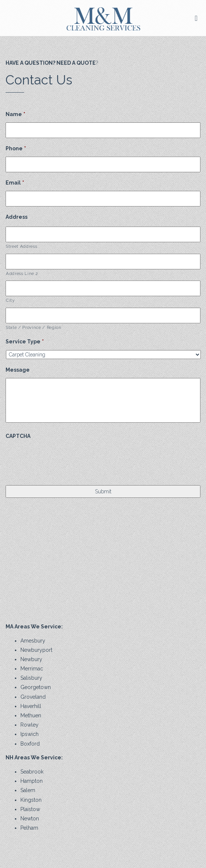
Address (17, 217)
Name (15, 114)
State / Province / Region (34, 327)
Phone (16, 148)
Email (15, 183)
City (10, 300)
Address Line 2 (22, 273)
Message (18, 370)
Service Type (25, 342)
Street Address (22, 246)
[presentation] (62, 459)
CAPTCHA (18, 436)
